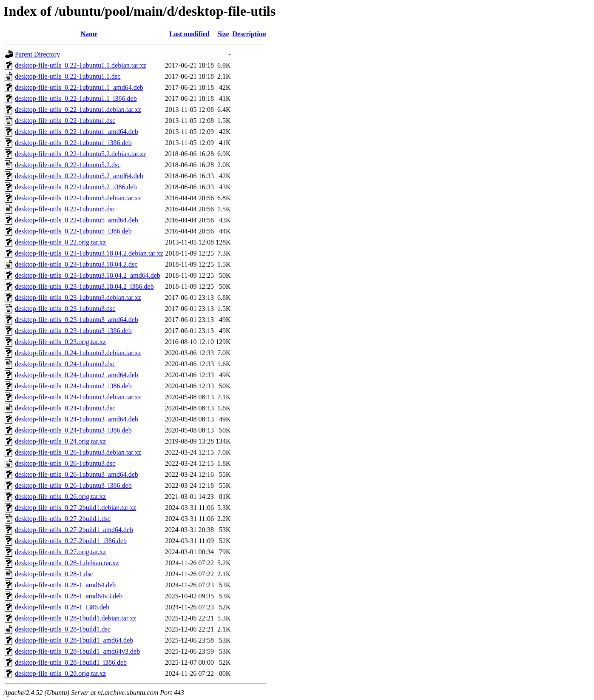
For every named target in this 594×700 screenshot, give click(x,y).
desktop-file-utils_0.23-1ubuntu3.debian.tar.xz (78, 297)
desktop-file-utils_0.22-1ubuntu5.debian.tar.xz (78, 198)
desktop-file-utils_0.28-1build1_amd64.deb (74, 640)
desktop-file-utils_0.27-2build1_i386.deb (71, 541)
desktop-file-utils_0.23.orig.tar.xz (60, 342)
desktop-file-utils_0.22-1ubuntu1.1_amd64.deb (79, 87)
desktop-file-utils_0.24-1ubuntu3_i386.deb (73, 430)
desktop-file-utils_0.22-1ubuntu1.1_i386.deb (76, 98)
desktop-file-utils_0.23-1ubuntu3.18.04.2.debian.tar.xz (89, 253)
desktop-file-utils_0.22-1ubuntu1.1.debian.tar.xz (81, 65)
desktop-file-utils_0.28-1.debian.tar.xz (67, 563)
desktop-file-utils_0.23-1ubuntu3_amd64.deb (77, 320)
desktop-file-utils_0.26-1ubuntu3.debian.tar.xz (78, 452)
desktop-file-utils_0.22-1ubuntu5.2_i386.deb (76, 187)
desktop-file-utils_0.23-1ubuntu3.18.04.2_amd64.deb (88, 275)
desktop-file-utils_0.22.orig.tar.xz (60, 242)
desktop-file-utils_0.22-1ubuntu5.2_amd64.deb (79, 176)
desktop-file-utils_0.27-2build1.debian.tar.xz (75, 508)
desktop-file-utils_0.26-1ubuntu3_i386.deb (73, 485)
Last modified (189, 34)
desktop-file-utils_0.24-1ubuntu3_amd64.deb (77, 419)
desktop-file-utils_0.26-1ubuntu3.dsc (65, 463)
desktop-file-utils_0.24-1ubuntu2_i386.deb (73, 386)
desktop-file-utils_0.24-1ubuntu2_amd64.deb (77, 375)
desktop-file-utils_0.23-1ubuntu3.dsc (65, 309)
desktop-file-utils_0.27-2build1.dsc (63, 519)
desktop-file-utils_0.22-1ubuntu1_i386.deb (73, 143)
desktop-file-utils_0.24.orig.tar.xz (60, 441)
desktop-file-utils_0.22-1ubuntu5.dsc (65, 209)
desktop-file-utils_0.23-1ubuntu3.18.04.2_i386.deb (84, 286)
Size (223, 34)
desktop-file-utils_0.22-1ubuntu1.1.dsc (68, 76)
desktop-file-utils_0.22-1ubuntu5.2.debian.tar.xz (81, 154)
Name (89, 34)
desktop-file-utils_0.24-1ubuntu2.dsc (65, 364)
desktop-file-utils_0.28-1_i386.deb (62, 607)
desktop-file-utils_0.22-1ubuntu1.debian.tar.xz (78, 110)
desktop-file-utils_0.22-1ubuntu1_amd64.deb (77, 132)
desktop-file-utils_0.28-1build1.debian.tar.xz (75, 618)
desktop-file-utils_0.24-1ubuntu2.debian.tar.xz (78, 353)
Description (249, 34)
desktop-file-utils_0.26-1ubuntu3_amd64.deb (77, 474)
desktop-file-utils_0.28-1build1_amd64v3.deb (77, 651)
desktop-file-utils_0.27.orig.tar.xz (60, 552)
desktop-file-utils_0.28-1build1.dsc (63, 629)
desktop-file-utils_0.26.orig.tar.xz (60, 497)
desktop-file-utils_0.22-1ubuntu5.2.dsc (68, 165)
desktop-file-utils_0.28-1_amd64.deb (65, 585)
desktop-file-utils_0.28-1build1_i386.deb (71, 662)
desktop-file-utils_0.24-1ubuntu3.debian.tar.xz (78, 397)
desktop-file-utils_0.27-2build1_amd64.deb (74, 530)
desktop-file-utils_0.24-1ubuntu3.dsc (65, 408)
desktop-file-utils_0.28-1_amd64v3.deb (69, 596)
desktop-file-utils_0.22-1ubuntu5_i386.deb (73, 231)
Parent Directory (37, 54)
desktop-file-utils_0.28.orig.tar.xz (60, 673)
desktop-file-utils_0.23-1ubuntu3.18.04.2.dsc (76, 264)
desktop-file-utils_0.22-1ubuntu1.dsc (65, 121)
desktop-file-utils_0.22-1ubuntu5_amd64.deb (77, 220)
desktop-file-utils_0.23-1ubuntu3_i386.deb (73, 331)
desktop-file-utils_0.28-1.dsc (54, 574)
